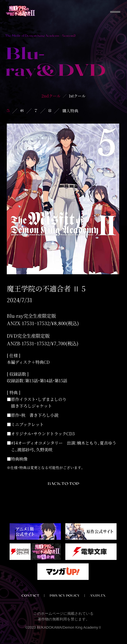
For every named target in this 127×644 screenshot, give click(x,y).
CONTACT (30, 595)
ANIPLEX (98, 595)
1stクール (77, 96)
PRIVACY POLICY (65, 595)
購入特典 (70, 111)
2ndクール (51, 96)
